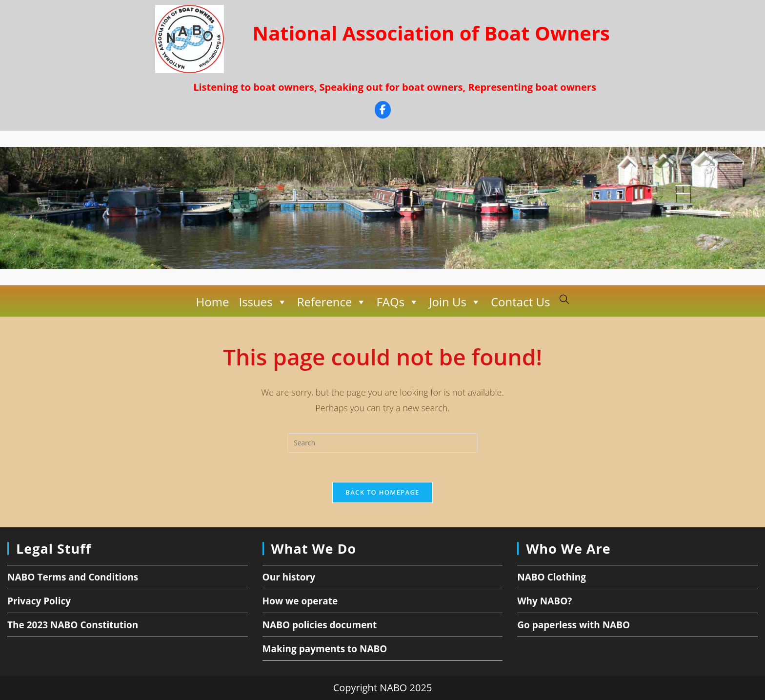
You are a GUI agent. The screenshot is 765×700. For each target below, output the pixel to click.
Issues (263, 302)
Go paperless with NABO (574, 625)
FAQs (398, 302)
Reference (332, 302)
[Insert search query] (382, 443)
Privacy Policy (39, 601)
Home (213, 302)
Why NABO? (544, 601)
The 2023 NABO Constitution (73, 625)
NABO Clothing (552, 577)
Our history (289, 577)
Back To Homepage (382, 492)
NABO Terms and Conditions (73, 577)
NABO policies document (320, 625)
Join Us (455, 302)
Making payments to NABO (325, 649)
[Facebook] (383, 111)
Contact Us (520, 302)
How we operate (300, 601)
